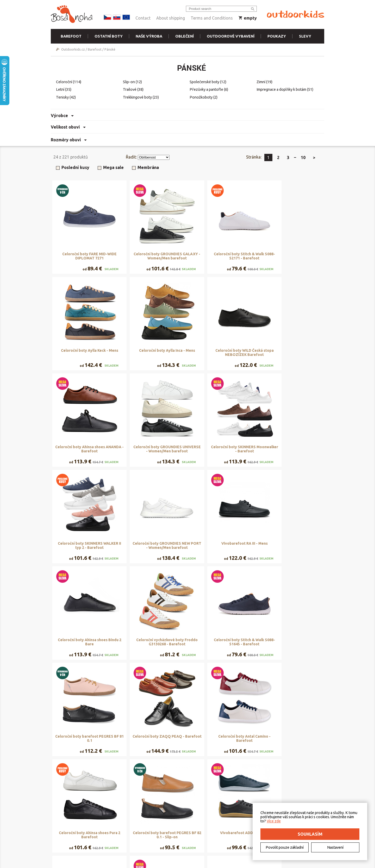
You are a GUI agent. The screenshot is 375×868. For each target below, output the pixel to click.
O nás (60, 823)
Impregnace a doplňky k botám (285, 89)
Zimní (264, 82)
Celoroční (69, 82)
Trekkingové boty (141, 97)
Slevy (305, 36)
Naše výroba (149, 36)
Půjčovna (140, 823)
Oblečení (185, 36)
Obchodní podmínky (105, 823)
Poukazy (277, 36)
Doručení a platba (103, 829)
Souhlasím (310, 834)
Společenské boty (208, 82)
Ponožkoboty (204, 97)
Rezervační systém (147, 829)
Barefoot (71, 36)
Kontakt (62, 829)
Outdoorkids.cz (73, 49)
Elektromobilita (68, 835)
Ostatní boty (109, 36)
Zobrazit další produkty (190, 771)
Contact (143, 18)
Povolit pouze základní (285, 847)
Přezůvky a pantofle (209, 89)
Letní (64, 89)
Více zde (274, 821)
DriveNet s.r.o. (209, 864)
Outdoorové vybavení (231, 36)
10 (303, 157)
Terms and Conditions (212, 18)
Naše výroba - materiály (151, 835)
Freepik (238, 864)
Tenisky (66, 97)
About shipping (171, 18)
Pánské (110, 49)
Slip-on (132, 82)
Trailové (133, 89)
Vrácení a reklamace (105, 835)
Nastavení (335, 847)
